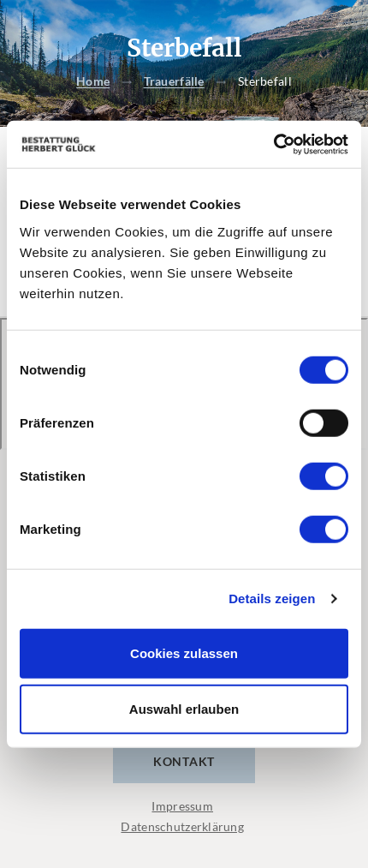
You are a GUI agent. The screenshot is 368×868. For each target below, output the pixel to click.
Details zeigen (272, 599)
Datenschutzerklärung (182, 826)
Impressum (182, 806)
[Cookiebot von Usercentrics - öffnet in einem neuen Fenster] (273, 144)
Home (93, 82)
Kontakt (184, 761)
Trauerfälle (174, 82)
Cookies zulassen (184, 652)
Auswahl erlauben (184, 709)
